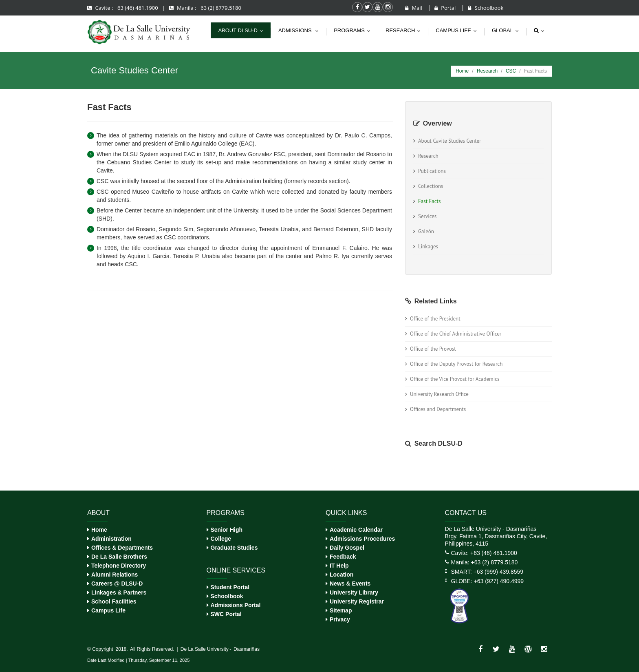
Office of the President (435, 319)
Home (462, 71)
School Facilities (114, 601)
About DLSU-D (242, 30)
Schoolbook (486, 8)
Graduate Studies (234, 548)
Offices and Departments (438, 409)
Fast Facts (429, 201)
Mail (414, 8)
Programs (354, 30)
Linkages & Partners (119, 592)
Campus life (458, 30)
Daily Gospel (347, 548)
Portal (446, 8)
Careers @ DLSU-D (117, 584)
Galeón (426, 231)
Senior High (227, 530)
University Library (354, 592)
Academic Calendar (356, 530)
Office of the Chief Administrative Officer (456, 334)
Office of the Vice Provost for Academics (455, 379)
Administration (111, 539)
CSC (511, 71)
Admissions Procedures (362, 539)
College (221, 539)
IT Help (339, 566)
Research (405, 30)
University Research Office (439, 394)
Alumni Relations (115, 575)
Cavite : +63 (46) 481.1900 (123, 8)
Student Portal (230, 587)
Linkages (428, 246)
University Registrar (357, 601)
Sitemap (341, 610)
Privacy (340, 619)
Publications (432, 171)
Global (507, 30)
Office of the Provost (433, 349)
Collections (431, 186)
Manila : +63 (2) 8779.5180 (205, 8)
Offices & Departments (122, 548)
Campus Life (108, 610)
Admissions (300, 30)
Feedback (343, 557)
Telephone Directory (119, 566)
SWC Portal (226, 614)
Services (427, 216)
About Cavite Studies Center (450, 141)
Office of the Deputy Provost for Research (456, 364)
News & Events (350, 584)
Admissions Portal (236, 605)
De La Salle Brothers (119, 557)
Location (342, 575)
